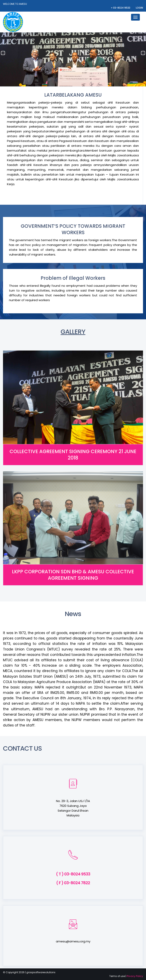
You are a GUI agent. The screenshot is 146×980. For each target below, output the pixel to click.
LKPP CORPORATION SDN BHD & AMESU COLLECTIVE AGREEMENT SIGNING (73, 575)
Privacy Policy (135, 976)
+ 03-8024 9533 (121, 8)
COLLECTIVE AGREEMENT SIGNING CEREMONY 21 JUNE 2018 (73, 455)
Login (139, 8)
